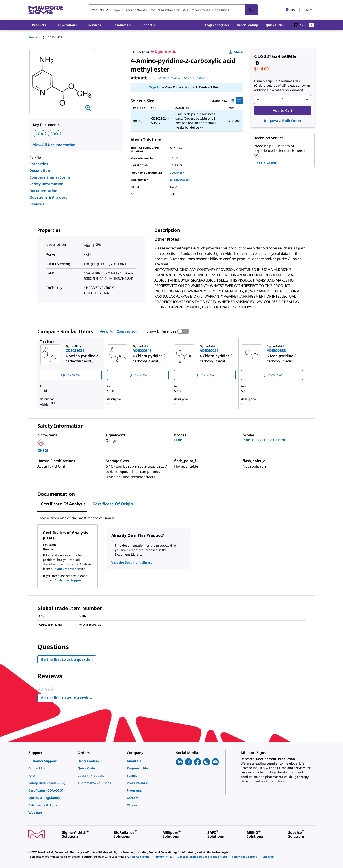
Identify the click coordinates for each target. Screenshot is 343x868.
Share (236, 52)
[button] (217, 25)
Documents (66, 569)
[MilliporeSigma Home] (46, 10)
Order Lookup (247, 25)
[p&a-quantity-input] (283, 100)
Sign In (154, 87)
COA (39, 134)
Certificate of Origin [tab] (113, 504)
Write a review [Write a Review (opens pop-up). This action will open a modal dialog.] (169, 78)
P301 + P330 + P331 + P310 (264, 440)
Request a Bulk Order (283, 121)
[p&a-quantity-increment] (307, 100)
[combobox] (173, 10)
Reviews (37, 204)
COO (54, 134)
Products (34, 37)
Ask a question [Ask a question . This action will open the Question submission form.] (195, 78)
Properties (39, 164)
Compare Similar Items (50, 177)
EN (309, 10)
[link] (51, 761)
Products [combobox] (97, 10)
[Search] (251, 10)
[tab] (38, 37)
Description (40, 171)
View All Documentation (54, 145)
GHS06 (43, 451)
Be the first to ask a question (67, 659)
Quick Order (275, 25)
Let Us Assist (266, 163)
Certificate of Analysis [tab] (63, 504)
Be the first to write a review (69, 699)
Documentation (43, 191)
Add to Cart (283, 110)
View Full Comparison (119, 331)
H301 (178, 440)
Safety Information (46, 184)
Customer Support (69, 580)
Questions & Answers (48, 197)
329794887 (177, 173)
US (290, 10)
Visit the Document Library (132, 562)
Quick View (71, 375)
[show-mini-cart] (304, 25)
